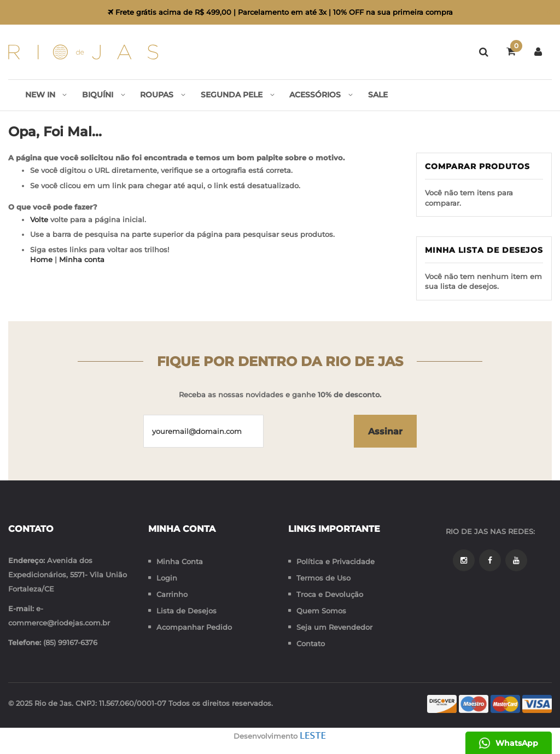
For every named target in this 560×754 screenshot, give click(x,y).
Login (167, 578)
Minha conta (82, 260)
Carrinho (172, 594)
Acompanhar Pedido (194, 627)
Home (41, 260)
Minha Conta (180, 561)
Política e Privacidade (336, 561)
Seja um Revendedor (334, 627)
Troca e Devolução (330, 594)
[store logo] (83, 52)
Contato (311, 643)
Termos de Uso (323, 578)
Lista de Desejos (186, 611)
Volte (39, 220)
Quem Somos (321, 611)
